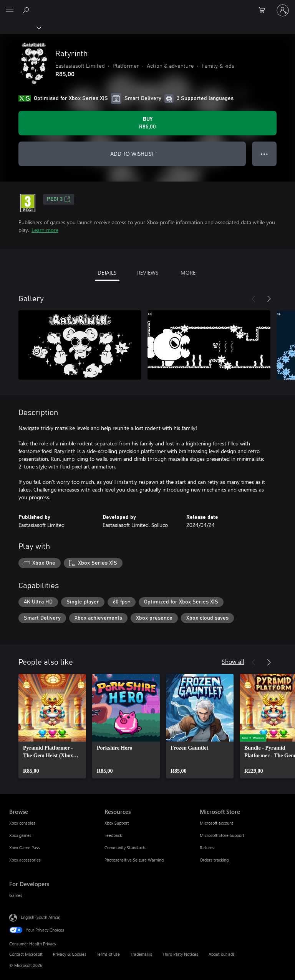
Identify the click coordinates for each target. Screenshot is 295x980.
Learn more (45, 230)
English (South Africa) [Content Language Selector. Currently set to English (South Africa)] (41, 917)
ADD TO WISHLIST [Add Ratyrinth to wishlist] (132, 154)
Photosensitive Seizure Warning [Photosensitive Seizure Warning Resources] (134, 860)
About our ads (222, 954)
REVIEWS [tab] (148, 272)
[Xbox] (20, 27)
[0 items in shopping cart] (264, 10)
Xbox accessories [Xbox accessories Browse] (25, 860)
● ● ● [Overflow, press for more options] (264, 154)
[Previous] (254, 299)
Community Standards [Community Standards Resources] (125, 847)
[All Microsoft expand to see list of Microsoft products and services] (10, 10)
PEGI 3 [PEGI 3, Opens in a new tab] (59, 199)
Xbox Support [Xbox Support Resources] (117, 823)
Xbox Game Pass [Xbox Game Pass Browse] (25, 847)
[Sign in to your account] (283, 10)
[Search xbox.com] (27, 10)
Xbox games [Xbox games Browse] (20, 835)
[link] (52, 726)
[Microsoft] (147, 6)
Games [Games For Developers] (16, 895)
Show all (233, 661)
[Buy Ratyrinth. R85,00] (147, 123)
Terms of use (108, 954)
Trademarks (141, 954)
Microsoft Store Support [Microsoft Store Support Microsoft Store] (222, 835)
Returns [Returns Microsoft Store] (207, 847)
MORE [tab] (188, 272)
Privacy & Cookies (70, 954)
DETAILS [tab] (107, 272)
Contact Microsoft (26, 954)
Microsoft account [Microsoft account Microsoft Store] (216, 823)
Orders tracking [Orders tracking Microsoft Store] (214, 860)
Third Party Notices (180, 954)
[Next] (269, 299)
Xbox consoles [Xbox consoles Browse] (22, 823)
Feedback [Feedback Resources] (113, 835)
